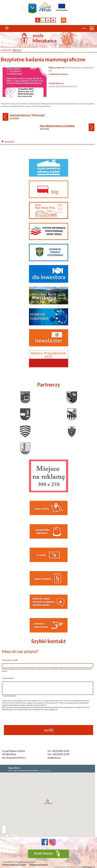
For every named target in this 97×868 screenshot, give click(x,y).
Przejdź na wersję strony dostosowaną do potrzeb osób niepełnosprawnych (38, 20)
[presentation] (48, 720)
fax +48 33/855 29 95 (58, 754)
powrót (8, 142)
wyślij (49, 730)
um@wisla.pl (54, 758)
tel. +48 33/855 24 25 (58, 751)
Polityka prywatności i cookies (14, 865)
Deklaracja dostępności (39, 865)
